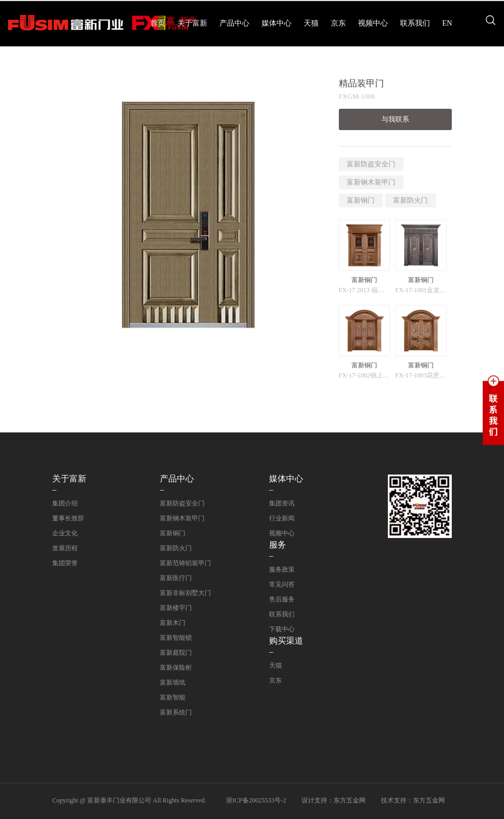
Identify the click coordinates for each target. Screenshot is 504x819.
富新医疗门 (176, 578)
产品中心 (234, 23)
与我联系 (395, 119)
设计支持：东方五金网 (334, 800)
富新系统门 (176, 712)
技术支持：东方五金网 (413, 800)
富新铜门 (361, 200)
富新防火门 (410, 200)
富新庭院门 (176, 653)
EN (447, 23)
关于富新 (192, 23)
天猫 (311, 23)
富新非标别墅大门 (185, 593)
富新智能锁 (176, 638)
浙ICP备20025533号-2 (256, 800)
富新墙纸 (173, 682)
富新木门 (173, 623)
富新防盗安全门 (371, 164)
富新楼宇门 (176, 608)
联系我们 (415, 23)
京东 (338, 23)
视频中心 (373, 23)
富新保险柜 (176, 668)
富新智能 (173, 697)
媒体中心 (277, 23)
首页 (158, 23)
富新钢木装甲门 (371, 182)
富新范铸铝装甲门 (185, 563)
